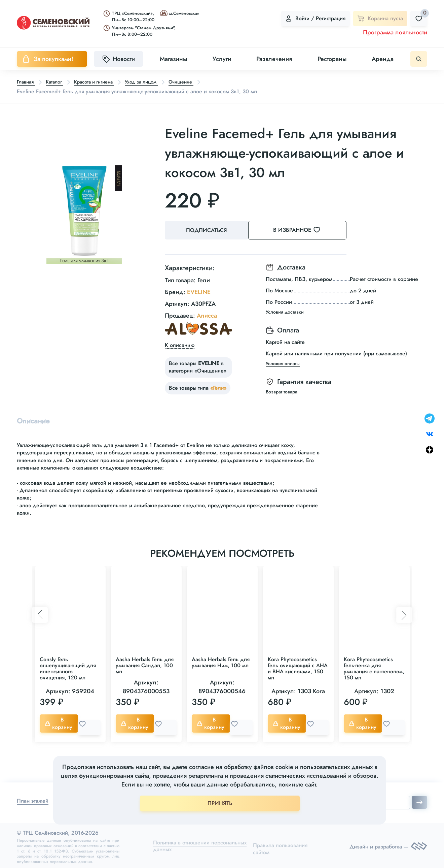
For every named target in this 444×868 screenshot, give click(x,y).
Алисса (207, 314)
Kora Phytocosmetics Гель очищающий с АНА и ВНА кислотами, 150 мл (298, 668)
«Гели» (218, 386)
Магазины (173, 59)
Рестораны (332, 59)
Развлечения (274, 59)
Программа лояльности (395, 32)
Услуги (222, 59)
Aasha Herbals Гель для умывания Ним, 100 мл (221, 662)
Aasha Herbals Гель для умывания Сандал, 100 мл (145, 665)
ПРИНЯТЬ (220, 803)
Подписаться (209, 231)
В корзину (60, 723)
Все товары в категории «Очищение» (198, 365)
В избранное (306, 230)
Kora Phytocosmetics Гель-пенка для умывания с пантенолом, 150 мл (374, 668)
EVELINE (199, 290)
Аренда (383, 59)
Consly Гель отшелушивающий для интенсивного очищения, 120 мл (68, 668)
